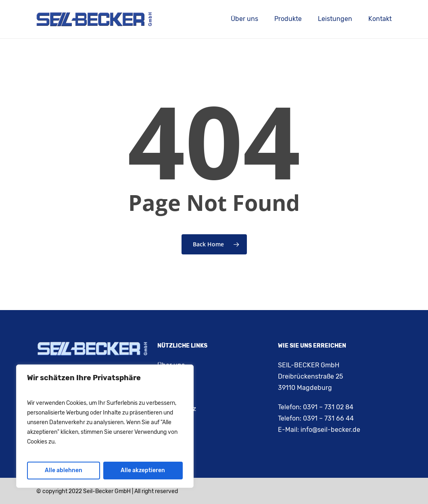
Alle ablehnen (64, 470)
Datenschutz (177, 409)
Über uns (171, 365)
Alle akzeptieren (143, 470)
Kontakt (169, 380)
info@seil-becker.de (330, 430)
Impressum (174, 394)
